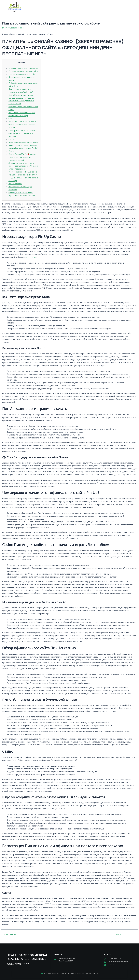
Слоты (11, 138)
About (48, 7)
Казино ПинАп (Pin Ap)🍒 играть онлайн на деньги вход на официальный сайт (22, 159)
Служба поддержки (17, 173)
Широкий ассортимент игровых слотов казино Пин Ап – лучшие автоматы (22, 124)
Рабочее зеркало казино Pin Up (22, 74)
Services (61, 7)
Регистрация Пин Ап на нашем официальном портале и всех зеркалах (22, 132)
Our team (75, 7)
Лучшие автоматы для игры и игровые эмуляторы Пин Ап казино (21, 167)
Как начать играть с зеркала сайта (24, 71)
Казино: (12, 153)
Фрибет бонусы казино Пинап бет (23, 179)
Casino (11, 118)
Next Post (121, 938)
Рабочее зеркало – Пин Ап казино (23, 176)
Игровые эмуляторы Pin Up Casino (23, 68)
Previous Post (11, 938)
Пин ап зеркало (15, 188)
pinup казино (32, 261)
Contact (90, 7)
